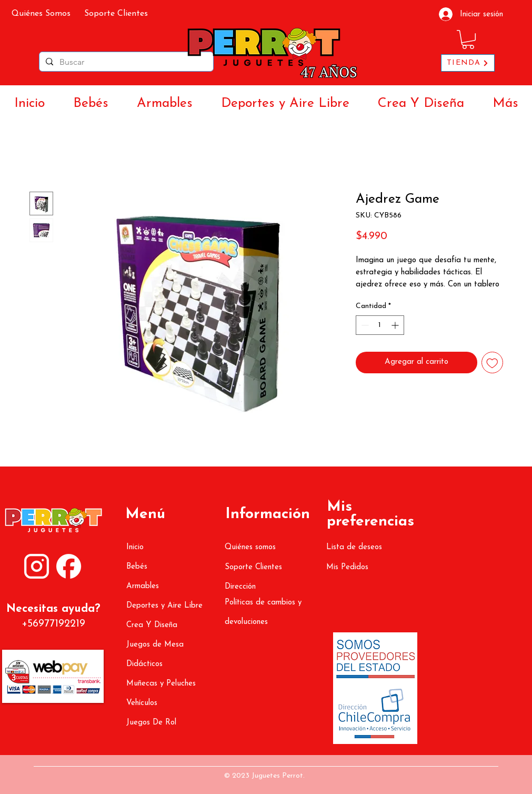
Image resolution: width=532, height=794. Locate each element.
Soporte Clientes (253, 567)
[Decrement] (364, 325)
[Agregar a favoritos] (492, 363)
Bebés (137, 567)
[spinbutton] (380, 325)
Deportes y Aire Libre (164, 606)
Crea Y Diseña (152, 625)
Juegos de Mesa (155, 645)
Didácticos (144, 664)
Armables (143, 586)
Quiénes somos (250, 547)
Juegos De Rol (151, 723)
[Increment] (396, 325)
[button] (468, 39)
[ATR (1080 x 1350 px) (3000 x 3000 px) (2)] (37, 566)
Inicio (135, 547)
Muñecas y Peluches (161, 684)
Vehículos (142, 703)
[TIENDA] (468, 63)
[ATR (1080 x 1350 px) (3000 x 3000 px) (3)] (69, 566)
